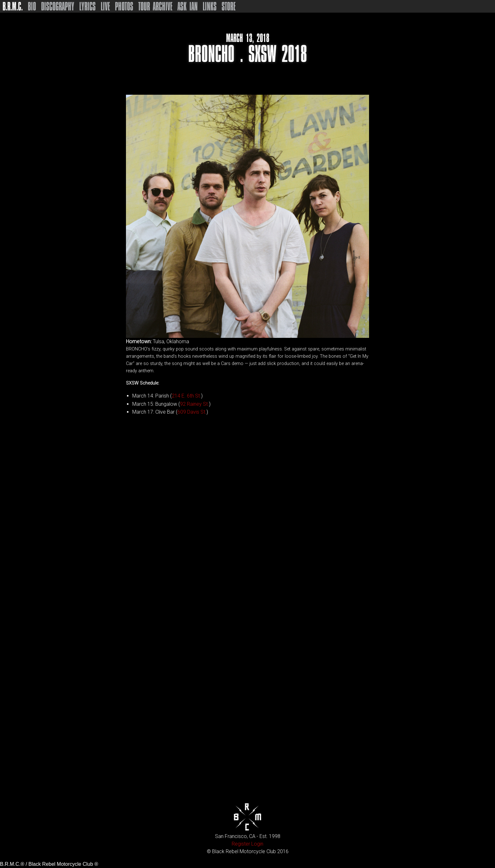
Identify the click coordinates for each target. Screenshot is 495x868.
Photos (124, 6)
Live (105, 6)
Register (241, 844)
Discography (58, 6)
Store (229, 6)
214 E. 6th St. (186, 396)
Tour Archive (155, 6)
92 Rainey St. (194, 404)
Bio (32, 6)
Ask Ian (188, 6)
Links (210, 6)
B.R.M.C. (13, 6)
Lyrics (87, 6)
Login (257, 844)
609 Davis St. (192, 412)
